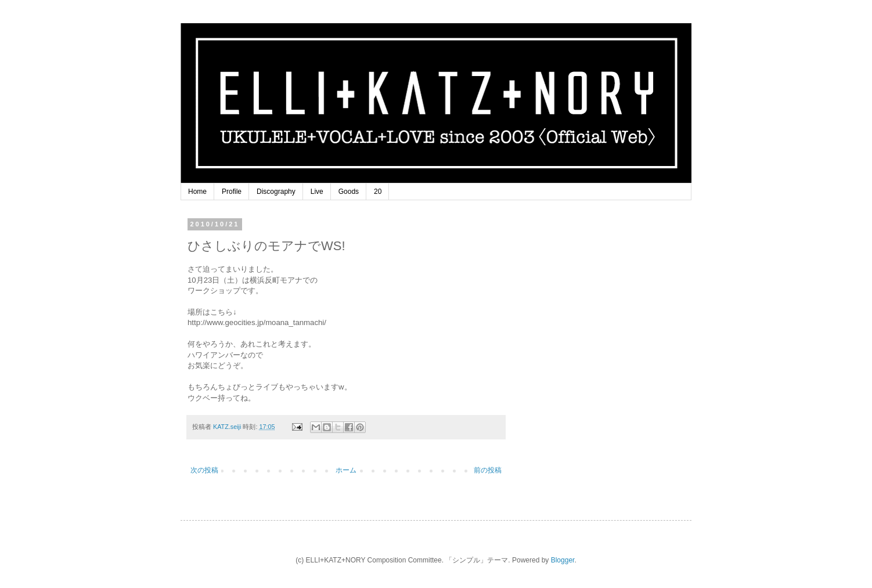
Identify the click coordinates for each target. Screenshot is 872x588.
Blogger (563, 560)
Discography (276, 192)
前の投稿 (488, 470)
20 (378, 192)
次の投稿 (204, 470)
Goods (349, 192)
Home (197, 192)
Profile (232, 192)
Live (317, 192)
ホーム (346, 470)
